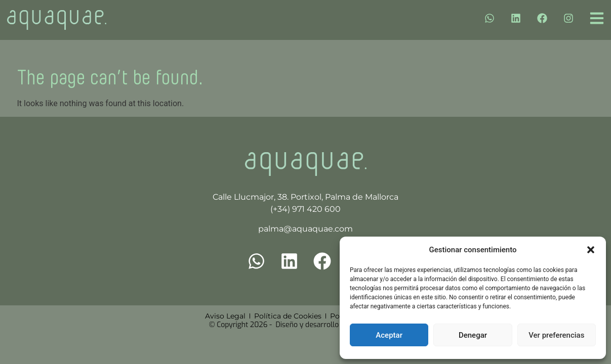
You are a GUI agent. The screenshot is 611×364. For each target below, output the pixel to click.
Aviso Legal (225, 316)
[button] (591, 250)
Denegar (473, 335)
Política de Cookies (288, 316)
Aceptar (389, 335)
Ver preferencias (556, 335)
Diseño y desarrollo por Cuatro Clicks (336, 325)
